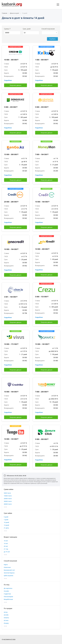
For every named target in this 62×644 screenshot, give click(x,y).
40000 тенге (8, 504)
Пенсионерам (8, 597)
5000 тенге (7, 493)
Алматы (6, 618)
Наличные (7, 567)
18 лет (6, 541)
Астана (6, 620)
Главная (5, 13)
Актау (6, 612)
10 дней (6, 522)
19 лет (6, 543)
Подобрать (52, 39)
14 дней (6, 525)
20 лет (6, 546)
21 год (6, 549)
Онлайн (6, 591)
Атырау (6, 623)
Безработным (8, 599)
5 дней (6, 517)
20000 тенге (8, 498)
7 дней (6, 520)
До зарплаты (8, 588)
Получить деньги (16, 85)
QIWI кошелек (9, 576)
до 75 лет (7, 552)
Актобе (6, 615)
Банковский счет (9, 570)
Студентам (7, 594)
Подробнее (8, 80)
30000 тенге (8, 501)
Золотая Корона (9, 573)
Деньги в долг (15, 13)
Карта (6, 565)
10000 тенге (8, 496)
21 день (6, 528)
